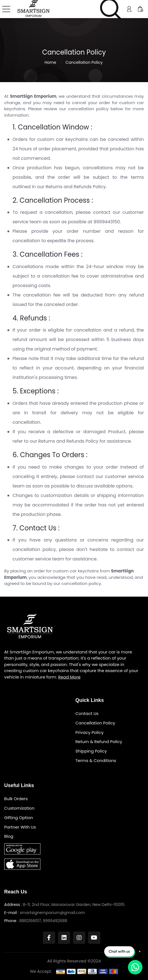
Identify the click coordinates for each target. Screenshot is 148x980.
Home (50, 62)
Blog (9, 836)
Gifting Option (19, 818)
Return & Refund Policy (99, 742)
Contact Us (87, 714)
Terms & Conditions (96, 761)
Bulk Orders (16, 799)
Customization (19, 808)
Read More (69, 677)
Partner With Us (20, 827)
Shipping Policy (91, 751)
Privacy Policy (90, 733)
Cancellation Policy (95, 723)
